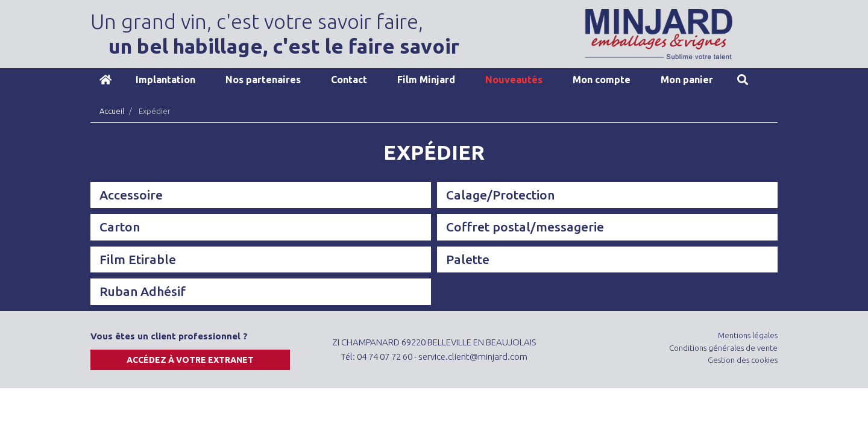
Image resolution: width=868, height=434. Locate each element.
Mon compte (602, 80)
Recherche (743, 80)
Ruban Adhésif (143, 291)
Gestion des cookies (743, 360)
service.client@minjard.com (473, 357)
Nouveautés (514, 80)
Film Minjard (426, 80)
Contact (349, 80)
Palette (468, 259)
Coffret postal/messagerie (525, 227)
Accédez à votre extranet (190, 360)
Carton (120, 227)
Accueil (105, 80)
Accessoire (131, 195)
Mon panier (687, 80)
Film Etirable (138, 259)
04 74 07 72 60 (385, 357)
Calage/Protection (500, 195)
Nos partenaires (263, 80)
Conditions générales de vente (723, 348)
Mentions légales (748, 335)
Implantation (165, 80)
